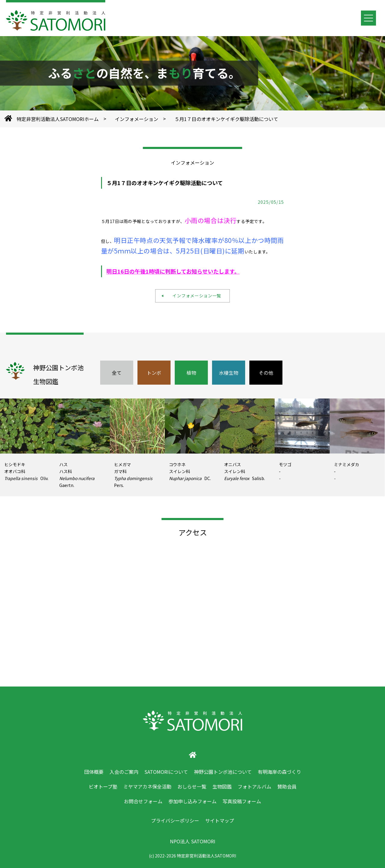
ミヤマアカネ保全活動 (147, 786)
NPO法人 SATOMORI (193, 841)
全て (117, 373)
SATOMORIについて (166, 772)
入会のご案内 (124, 772)
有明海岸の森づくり (279, 772)
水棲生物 (229, 373)
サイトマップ (220, 820)
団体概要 (94, 772)
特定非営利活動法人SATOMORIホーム (58, 119)
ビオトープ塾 (103, 786)
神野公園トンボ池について (223, 772)
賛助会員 (287, 786)
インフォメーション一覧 (195, 296)
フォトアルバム (254, 786)
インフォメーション (137, 119)
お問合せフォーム (143, 801)
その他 (266, 373)
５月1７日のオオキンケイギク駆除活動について (226, 119)
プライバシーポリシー (175, 820)
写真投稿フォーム (242, 801)
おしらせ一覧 (192, 786)
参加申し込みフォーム (192, 801)
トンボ (154, 373)
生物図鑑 (222, 786)
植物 (191, 373)
